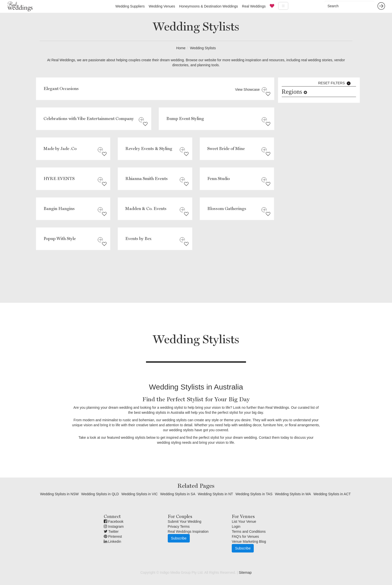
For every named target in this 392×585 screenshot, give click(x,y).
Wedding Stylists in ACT (332, 494)
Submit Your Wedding (184, 521)
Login (236, 526)
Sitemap (245, 572)
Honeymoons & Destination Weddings (208, 6)
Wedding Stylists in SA (178, 494)
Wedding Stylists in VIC (139, 494)
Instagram (114, 526)
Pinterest (113, 536)
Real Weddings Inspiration (188, 531)
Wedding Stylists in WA (293, 494)
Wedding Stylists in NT (215, 494)
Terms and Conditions (249, 531)
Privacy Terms (179, 526)
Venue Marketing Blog (249, 541)
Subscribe (179, 538)
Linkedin (112, 541)
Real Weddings (254, 6)
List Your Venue (244, 521)
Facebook (114, 521)
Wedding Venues (162, 6)
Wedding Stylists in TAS (254, 494)
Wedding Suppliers (130, 6)
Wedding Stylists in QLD (100, 494)
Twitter (111, 531)
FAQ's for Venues (245, 536)
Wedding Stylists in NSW (59, 494)
